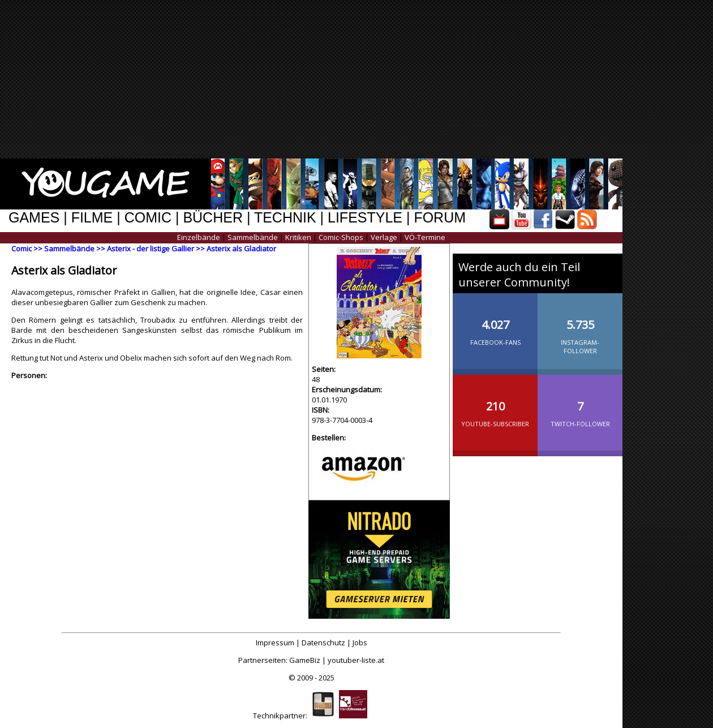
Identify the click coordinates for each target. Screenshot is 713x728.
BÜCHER (213, 217)
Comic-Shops (341, 237)
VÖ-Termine (425, 237)
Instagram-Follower (580, 327)
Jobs (360, 643)
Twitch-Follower (580, 405)
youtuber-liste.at (356, 660)
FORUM (440, 217)
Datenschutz (323, 643)
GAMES (34, 217)
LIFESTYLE (365, 217)
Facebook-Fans (495, 323)
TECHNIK (285, 217)
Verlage (384, 237)
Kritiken (298, 237)
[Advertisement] (370, 79)
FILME (92, 217)
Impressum (275, 643)
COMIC (148, 217)
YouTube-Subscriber (495, 405)
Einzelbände (199, 237)
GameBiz (305, 660)
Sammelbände (253, 237)
